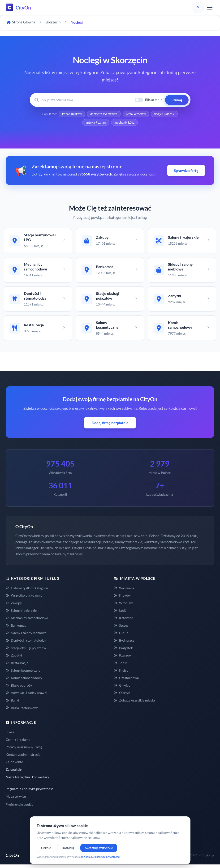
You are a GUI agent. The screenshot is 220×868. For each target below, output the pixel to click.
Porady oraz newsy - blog (24, 750)
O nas (10, 735)
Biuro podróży (19, 689)
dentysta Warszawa (104, 114)
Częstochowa (126, 681)
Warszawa (124, 591)
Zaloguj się (14, 773)
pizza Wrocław (136, 114)
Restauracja (17, 666)
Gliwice (122, 689)
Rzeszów (123, 659)
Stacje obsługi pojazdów (26, 651)
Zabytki (14, 659)
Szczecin (123, 629)
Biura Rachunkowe (22, 711)
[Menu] (210, 8)
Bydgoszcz (124, 644)
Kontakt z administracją (23, 758)
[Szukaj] (198, 8)
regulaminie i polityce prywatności (101, 857)
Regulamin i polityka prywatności (30, 792)
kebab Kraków (71, 114)
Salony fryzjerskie (21, 614)
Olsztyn (122, 696)
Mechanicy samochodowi (27, 621)
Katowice (123, 621)
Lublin (121, 636)
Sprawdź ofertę (186, 171)
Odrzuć (46, 848)
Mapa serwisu (16, 800)
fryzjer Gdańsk (165, 114)
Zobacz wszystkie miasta (134, 704)
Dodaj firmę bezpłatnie (110, 426)
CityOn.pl (208, 859)
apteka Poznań (96, 123)
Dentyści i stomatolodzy (26, 644)
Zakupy (14, 606)
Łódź (120, 614)
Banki (12, 704)
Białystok (123, 651)
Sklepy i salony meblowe (26, 636)
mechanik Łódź (125, 123)
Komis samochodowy (24, 681)
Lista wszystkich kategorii (27, 591)
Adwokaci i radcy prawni (26, 696)
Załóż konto (14, 765)
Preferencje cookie (19, 808)
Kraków (122, 599)
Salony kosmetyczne (23, 674)
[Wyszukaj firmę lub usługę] (85, 100)
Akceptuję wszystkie (99, 848)
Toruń (121, 666)
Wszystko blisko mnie (24, 599)
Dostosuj (68, 848)
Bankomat (16, 629)
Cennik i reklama (18, 743)
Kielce (121, 674)
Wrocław (123, 606)
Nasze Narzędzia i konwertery (27, 780)
